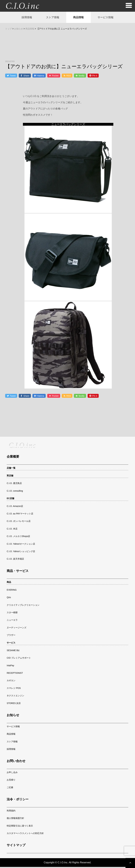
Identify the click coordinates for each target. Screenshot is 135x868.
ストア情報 (51, 18)
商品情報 (80, 18)
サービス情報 (109, 18)
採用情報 (23, 18)
